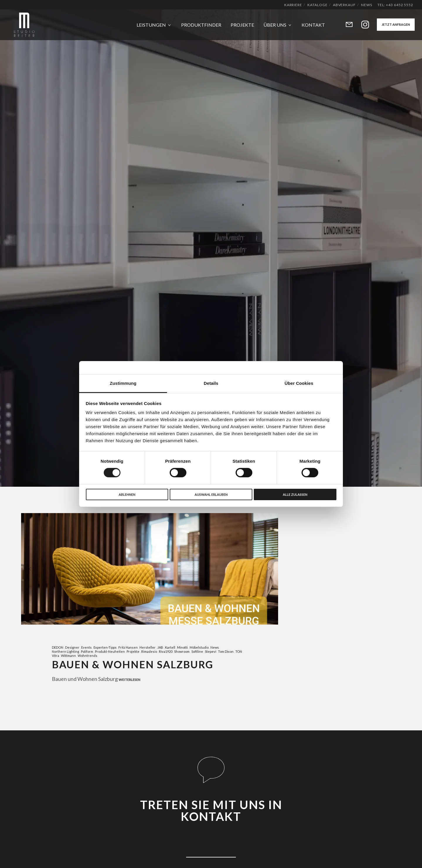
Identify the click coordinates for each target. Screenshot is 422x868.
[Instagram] (361, 25)
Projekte (133, 651)
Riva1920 (166, 651)
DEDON (58, 647)
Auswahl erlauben (211, 494)
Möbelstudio (199, 647)
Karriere (293, 5)
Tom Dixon (226, 651)
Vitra (56, 656)
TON (239, 651)
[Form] (345, 25)
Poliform (87, 651)
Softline (197, 651)
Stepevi (211, 651)
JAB (160, 647)
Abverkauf (344, 5)
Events (86, 647)
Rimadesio (149, 651)
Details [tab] (211, 383)
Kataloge (317, 5)
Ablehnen (127, 494)
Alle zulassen (295, 494)
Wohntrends (87, 656)
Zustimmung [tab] (123, 383)
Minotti (182, 647)
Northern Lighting (65, 651)
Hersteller (148, 647)
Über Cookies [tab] (299, 383)
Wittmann (68, 656)
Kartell (170, 647)
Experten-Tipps (105, 647)
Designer (72, 647)
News (367, 5)
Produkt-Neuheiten (110, 651)
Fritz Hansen (128, 647)
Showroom (182, 651)
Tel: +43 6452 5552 (395, 5)
